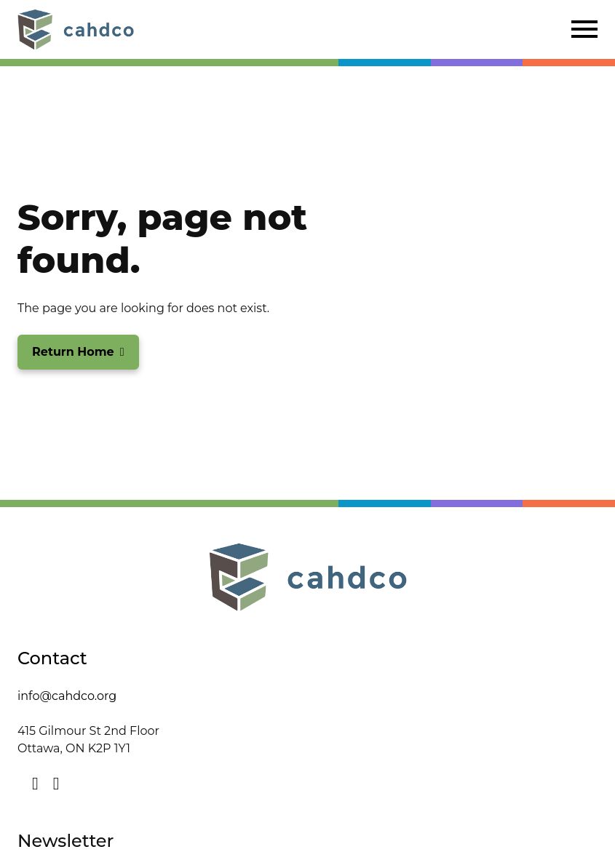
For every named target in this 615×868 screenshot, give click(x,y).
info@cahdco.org (67, 696)
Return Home (73, 352)
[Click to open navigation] (584, 29)
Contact (52, 658)
